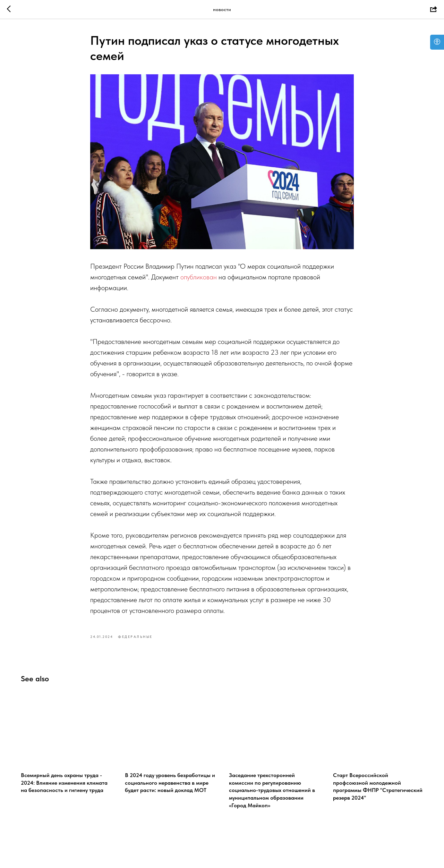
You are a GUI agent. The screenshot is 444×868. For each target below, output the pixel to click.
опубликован (199, 277)
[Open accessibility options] (437, 42)
